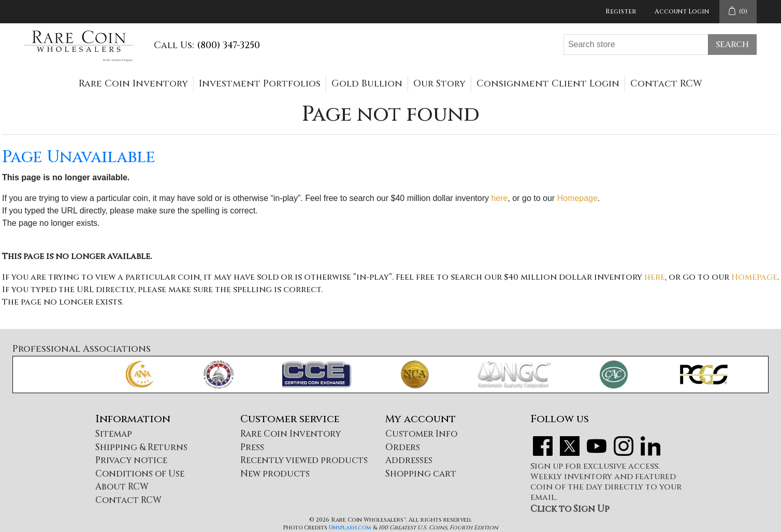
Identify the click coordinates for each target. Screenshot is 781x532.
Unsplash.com (350, 528)
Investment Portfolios (260, 84)
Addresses (409, 460)
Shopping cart (421, 474)
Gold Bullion (367, 84)
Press (252, 447)
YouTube (597, 446)
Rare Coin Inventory (133, 84)
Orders (403, 447)
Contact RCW (666, 84)
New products (275, 474)
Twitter (570, 446)
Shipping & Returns (141, 447)
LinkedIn (650, 446)
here (499, 198)
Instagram (624, 446)
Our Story (439, 84)
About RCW (122, 487)
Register (621, 11)
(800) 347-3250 (228, 45)
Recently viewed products (304, 460)
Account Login (682, 11)
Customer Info (421, 434)
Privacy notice (131, 460)
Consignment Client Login (548, 84)
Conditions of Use (140, 474)
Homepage (577, 198)
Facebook (543, 446)
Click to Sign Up (570, 509)
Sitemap (114, 434)
